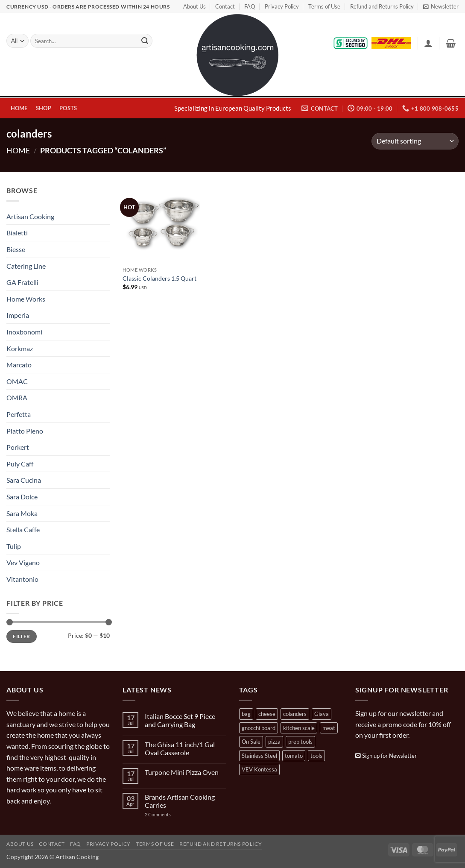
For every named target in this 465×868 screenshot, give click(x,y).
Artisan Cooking (30, 216)
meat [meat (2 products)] (329, 728)
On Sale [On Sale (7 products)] (251, 742)
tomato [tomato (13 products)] (294, 756)
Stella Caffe (23, 529)
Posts (68, 108)
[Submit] (145, 41)
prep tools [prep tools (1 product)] (300, 742)
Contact (225, 6)
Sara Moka (22, 513)
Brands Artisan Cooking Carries (180, 801)
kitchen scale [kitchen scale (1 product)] (299, 728)
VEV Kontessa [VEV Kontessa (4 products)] (259, 769)
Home (19, 108)
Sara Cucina (24, 480)
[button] (441, 6)
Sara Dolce (22, 497)
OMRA (17, 397)
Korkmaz (20, 348)
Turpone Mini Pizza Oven (182, 772)
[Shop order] (415, 141)
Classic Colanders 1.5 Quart (159, 278)
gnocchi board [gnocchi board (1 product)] (259, 728)
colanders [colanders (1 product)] (295, 714)
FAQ (250, 6)
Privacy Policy (282, 6)
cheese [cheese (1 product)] (267, 714)
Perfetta (19, 414)
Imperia (18, 315)
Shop (44, 108)
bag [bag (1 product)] (246, 714)
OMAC (17, 381)
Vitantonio (22, 579)
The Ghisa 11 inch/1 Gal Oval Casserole (180, 748)
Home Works (26, 299)
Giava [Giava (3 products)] (322, 714)
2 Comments (166, 814)
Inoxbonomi (24, 332)
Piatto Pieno (25, 431)
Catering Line (26, 266)
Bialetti (17, 233)
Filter (21, 636)
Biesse (16, 249)
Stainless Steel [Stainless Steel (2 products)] (259, 756)
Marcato (19, 365)
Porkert (18, 447)
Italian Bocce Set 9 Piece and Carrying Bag (180, 720)
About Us (194, 6)
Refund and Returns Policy (382, 6)
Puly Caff (20, 464)
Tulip (14, 546)
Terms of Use (324, 6)
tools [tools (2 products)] (316, 756)
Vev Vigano (23, 562)
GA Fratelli (22, 282)
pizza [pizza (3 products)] (274, 742)
